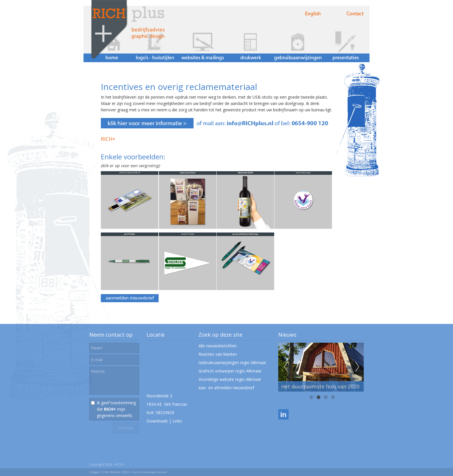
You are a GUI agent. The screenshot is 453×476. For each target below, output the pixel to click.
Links (177, 421)
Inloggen (95, 472)
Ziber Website (112, 472)
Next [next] (357, 367)
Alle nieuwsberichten (218, 346)
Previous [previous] (286, 367)
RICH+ (108, 139)
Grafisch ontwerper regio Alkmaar (230, 371)
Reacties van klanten (218, 354)
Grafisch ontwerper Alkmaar (150, 472)
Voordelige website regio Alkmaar (230, 379)
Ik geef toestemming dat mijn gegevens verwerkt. (116, 409)
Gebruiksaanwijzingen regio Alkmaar (232, 362)
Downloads (157, 421)
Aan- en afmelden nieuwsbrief (226, 388)
